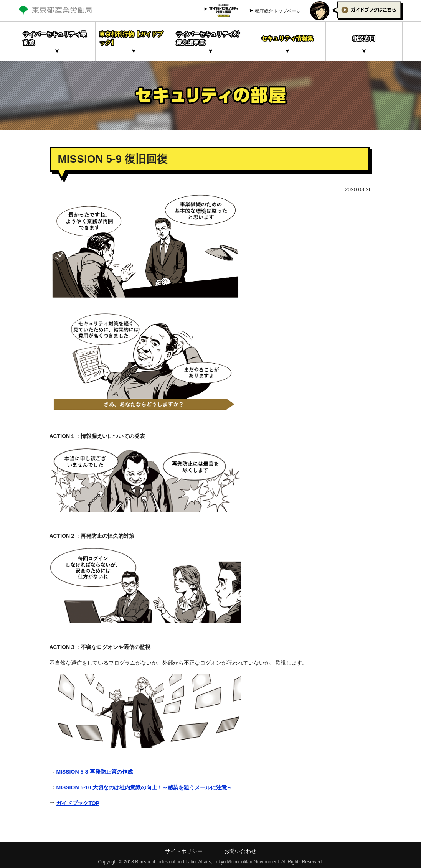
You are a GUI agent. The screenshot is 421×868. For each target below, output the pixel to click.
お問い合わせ (240, 851)
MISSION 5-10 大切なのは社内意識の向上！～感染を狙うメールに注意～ (144, 787)
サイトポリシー (184, 851)
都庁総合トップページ (278, 11)
